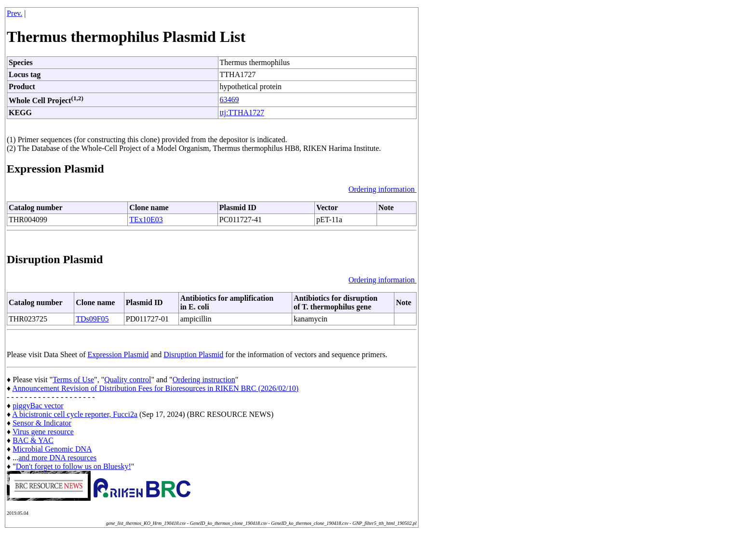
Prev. (14, 13)
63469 (229, 100)
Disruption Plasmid (193, 354)
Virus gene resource (43, 432)
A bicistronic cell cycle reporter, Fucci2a (75, 414)
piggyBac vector (38, 406)
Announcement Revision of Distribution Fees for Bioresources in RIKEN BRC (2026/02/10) (155, 388)
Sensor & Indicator (42, 423)
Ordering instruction (204, 380)
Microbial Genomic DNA (52, 449)
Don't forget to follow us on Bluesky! (74, 466)
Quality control (128, 380)
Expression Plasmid (118, 354)
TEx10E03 (146, 220)
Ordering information (383, 189)
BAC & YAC (33, 440)
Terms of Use (73, 380)
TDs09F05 (92, 319)
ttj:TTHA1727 (242, 113)
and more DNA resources (57, 458)
